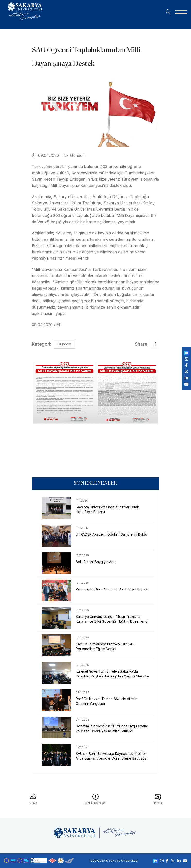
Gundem (75, 155)
